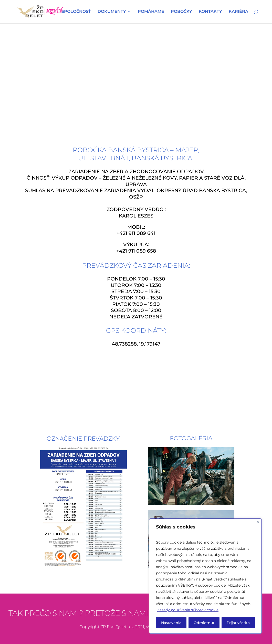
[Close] (258, 522)
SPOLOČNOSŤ (76, 12)
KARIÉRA (238, 12)
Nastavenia (171, 623)
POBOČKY (181, 12)
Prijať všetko (238, 623)
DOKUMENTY (112, 12)
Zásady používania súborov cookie (188, 610)
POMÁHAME (151, 12)
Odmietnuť (204, 623)
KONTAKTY (210, 12)
